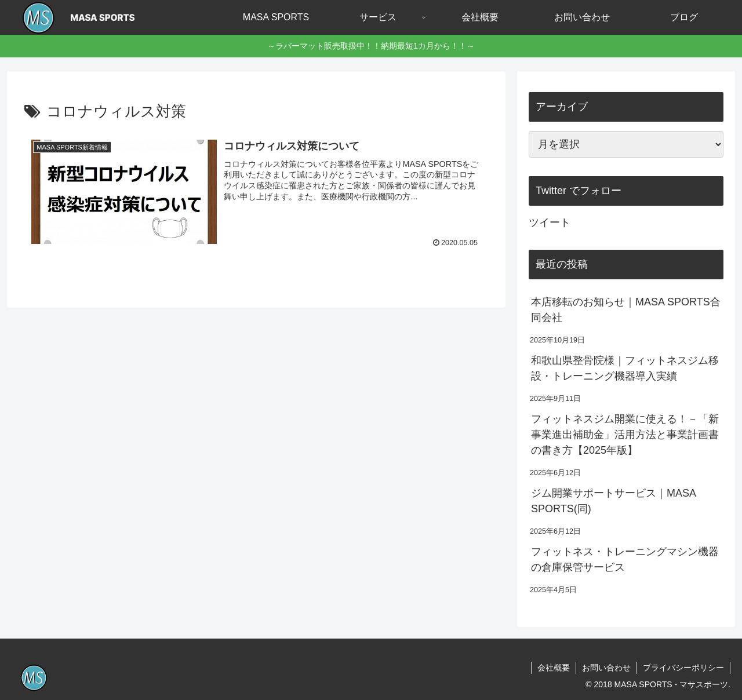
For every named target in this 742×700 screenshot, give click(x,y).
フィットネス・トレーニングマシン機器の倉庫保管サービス (625, 559)
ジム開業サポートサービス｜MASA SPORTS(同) (613, 501)
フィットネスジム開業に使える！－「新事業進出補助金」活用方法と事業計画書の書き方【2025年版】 (625, 435)
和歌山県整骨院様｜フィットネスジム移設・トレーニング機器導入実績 (625, 368)
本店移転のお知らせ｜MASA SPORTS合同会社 (626, 310)
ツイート (550, 223)
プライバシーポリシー (683, 668)
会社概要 (554, 668)
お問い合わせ (606, 668)
